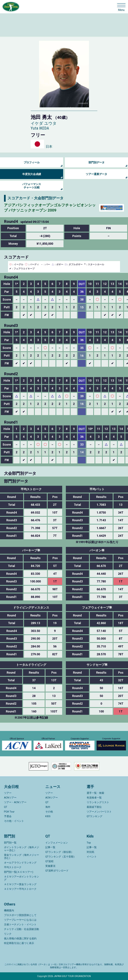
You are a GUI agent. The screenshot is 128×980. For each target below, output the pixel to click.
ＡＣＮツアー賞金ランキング (20, 884)
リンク (8, 934)
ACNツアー (10, 798)
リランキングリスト (98, 802)
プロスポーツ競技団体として (20, 915)
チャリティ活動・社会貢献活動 (21, 929)
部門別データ (96, 162)
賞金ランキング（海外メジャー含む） (21, 856)
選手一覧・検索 (95, 793)
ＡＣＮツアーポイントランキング (21, 878)
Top (89, 843)
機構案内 (9, 910)
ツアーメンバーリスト (99, 812)
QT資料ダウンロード (57, 871)
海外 (48, 807)
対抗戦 (90, 852)
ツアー (8, 793)
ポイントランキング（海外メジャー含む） (21, 849)
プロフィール (32, 162)
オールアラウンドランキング (20, 863)
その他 (49, 812)
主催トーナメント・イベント (20, 924)
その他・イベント (14, 821)
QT (6, 807)
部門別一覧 (10, 843)
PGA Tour (9, 812)
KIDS (48, 816)
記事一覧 (50, 847)
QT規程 (49, 861)
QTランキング (94, 816)
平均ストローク (13, 867)
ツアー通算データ (96, 174)
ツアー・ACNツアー (15, 802)
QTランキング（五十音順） (61, 857)
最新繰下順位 (94, 807)
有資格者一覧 (94, 798)
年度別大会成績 (32, 174)
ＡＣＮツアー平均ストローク (20, 889)
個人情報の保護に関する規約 (20, 938)
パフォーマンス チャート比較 (32, 186)
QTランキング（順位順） (59, 852)
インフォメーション (57, 843)
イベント (92, 857)
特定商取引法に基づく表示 (19, 943)
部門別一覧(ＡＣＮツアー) (19, 872)
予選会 (8, 816)
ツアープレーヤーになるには (20, 920)
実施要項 (50, 866)
